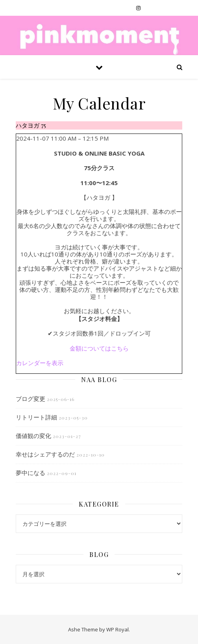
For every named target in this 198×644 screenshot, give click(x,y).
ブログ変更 (31, 399)
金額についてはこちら (99, 348)
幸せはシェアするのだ (45, 454)
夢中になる (31, 473)
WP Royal (118, 629)
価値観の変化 (33, 436)
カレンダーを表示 (40, 363)
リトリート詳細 (36, 417)
